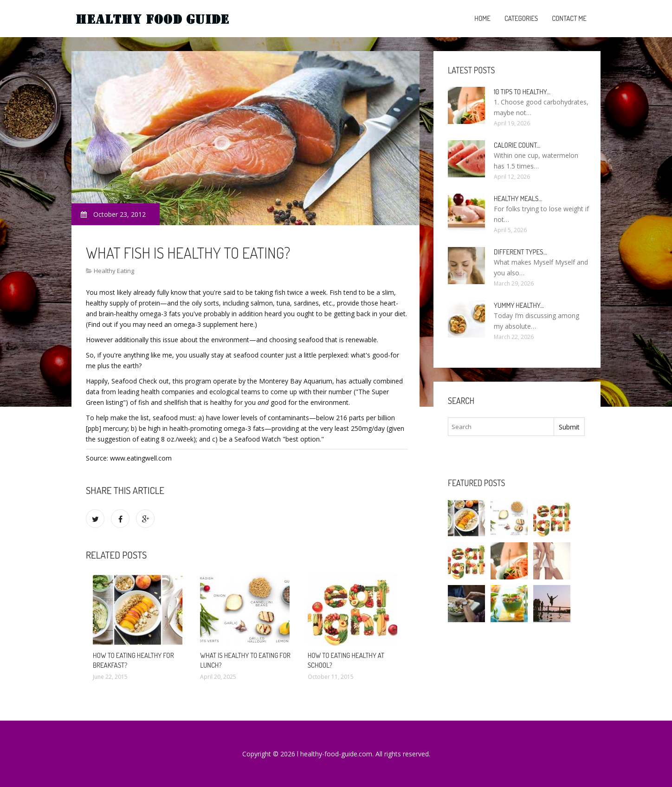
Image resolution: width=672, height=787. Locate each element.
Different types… (520, 252)
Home (482, 18)
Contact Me (569, 18)
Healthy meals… (518, 198)
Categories (521, 18)
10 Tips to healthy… (522, 92)
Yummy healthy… (519, 305)
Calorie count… (517, 145)
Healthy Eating (114, 271)
